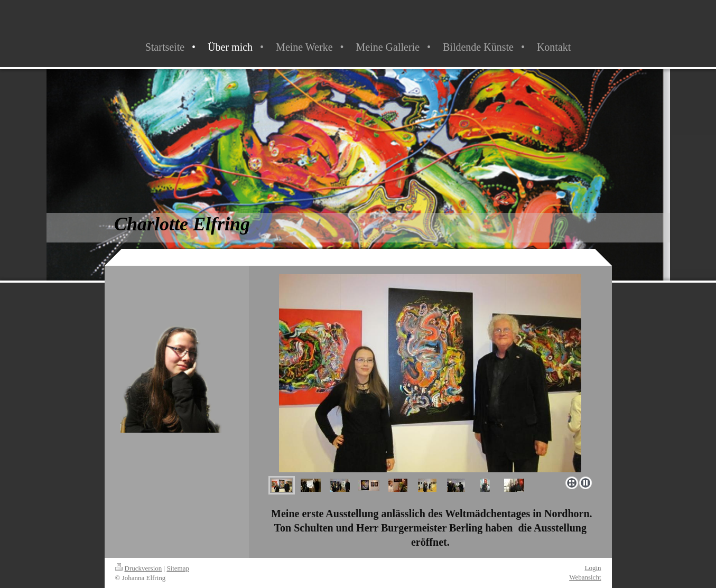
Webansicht (585, 577)
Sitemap (178, 568)
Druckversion (139, 568)
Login (593, 568)
